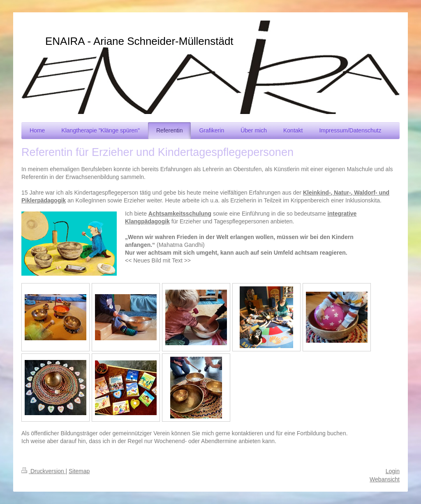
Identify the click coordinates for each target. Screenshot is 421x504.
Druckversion (43, 471)
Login (393, 471)
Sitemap (79, 471)
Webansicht (385, 479)
